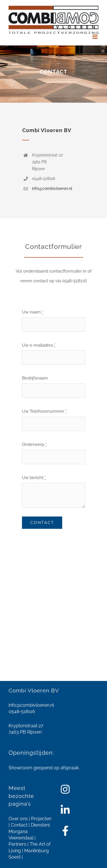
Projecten (41, 819)
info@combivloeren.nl (52, 188)
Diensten (40, 825)
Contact (19, 825)
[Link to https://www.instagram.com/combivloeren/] (65, 789)
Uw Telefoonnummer (44, 411)
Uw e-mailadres (39, 345)
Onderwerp (34, 444)
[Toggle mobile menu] (95, 37)
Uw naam (33, 312)
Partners (17, 844)
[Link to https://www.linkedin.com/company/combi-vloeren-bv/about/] (65, 810)
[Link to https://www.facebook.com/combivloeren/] (65, 831)
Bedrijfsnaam (35, 378)
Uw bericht (34, 478)
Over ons (18, 819)
